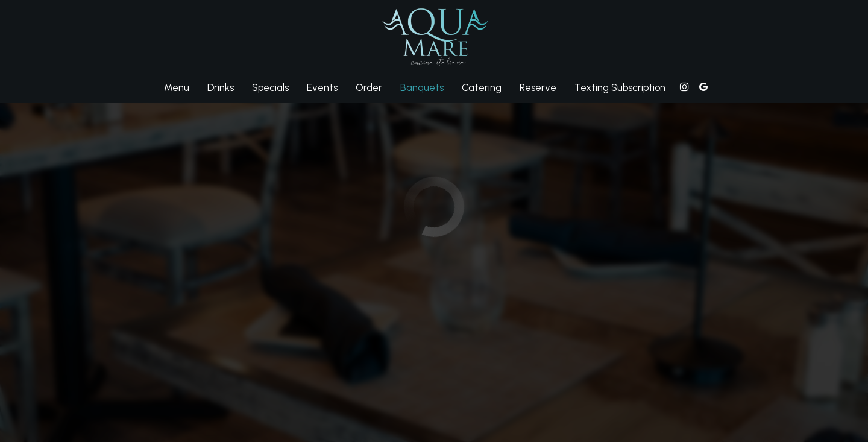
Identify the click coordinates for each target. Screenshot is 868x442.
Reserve (538, 87)
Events (322, 87)
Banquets (422, 87)
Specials (270, 87)
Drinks (221, 87)
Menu (177, 87)
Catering (482, 87)
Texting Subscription (620, 87)
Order (369, 87)
